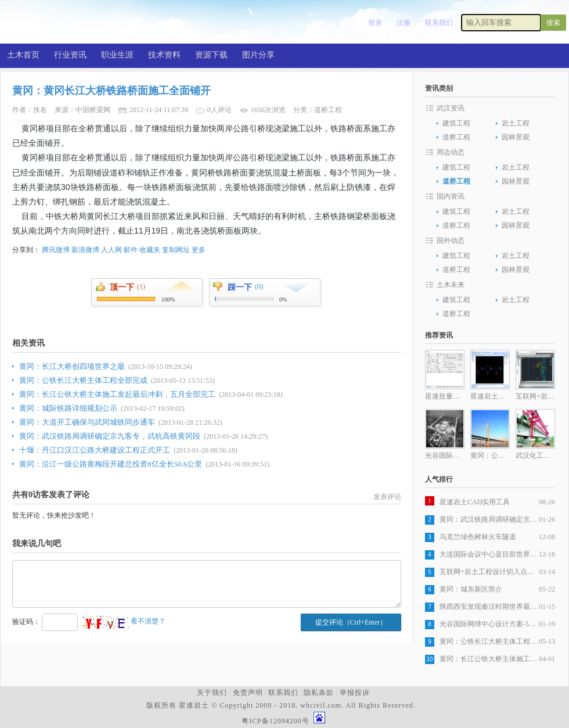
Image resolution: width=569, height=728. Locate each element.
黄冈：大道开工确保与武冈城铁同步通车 (87, 422)
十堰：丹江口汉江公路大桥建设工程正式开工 (95, 450)
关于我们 (212, 693)
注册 (404, 23)
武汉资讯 (451, 108)
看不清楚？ (124, 621)
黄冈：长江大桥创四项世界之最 (72, 366)
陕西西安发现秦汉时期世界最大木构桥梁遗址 (489, 607)
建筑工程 (456, 123)
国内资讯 (451, 196)
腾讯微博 (56, 250)
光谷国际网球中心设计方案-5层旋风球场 (489, 624)
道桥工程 (456, 137)
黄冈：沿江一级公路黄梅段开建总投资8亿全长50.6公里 (111, 464)
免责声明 (248, 693)
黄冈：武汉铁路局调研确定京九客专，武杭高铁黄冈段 (110, 436)
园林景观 (516, 137)
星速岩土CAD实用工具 (475, 502)
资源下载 (211, 55)
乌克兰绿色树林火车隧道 (478, 537)
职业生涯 (117, 55)
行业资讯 (70, 55)
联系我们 (439, 23)
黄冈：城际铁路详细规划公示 (68, 408)
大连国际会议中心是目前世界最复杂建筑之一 (489, 554)
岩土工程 (516, 123)
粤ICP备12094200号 (276, 721)
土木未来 (451, 285)
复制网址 (176, 250)
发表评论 (387, 497)
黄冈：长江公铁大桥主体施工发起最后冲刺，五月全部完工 (117, 394)
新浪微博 (85, 250)
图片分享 (258, 55)
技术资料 (164, 55)
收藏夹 (150, 250)
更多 (199, 250)
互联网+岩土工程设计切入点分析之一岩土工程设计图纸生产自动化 (489, 572)
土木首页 (23, 55)
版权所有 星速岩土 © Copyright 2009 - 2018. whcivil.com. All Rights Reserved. (283, 705)
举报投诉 (355, 693)
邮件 (131, 250)
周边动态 (451, 152)
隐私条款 (319, 693)
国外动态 (451, 241)
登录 (375, 23)
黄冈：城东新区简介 (471, 589)
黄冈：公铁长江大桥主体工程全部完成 (83, 380)
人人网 (111, 250)
